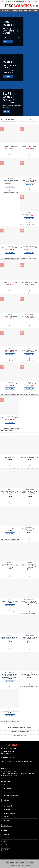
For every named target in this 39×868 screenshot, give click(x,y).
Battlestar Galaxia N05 (29, 180)
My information (9, 792)
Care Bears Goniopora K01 (29, 248)
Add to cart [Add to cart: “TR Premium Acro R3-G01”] (10, 321)
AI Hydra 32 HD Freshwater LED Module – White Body (29, 602)
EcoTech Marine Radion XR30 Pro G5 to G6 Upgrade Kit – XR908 (29, 493)
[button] (2, 6)
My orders (7, 785)
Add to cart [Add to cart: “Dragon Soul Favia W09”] (29, 389)
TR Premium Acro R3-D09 (10, 418)
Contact (6, 845)
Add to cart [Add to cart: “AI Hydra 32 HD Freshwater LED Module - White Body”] (29, 607)
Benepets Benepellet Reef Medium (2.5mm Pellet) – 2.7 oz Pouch (29, 566)
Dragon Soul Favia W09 (29, 384)
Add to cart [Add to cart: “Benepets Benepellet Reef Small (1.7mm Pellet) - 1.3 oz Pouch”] (10, 572)
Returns (6, 817)
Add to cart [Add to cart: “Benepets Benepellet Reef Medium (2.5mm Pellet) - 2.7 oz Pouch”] (29, 572)
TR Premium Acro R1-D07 (10, 350)
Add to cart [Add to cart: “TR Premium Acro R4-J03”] (29, 219)
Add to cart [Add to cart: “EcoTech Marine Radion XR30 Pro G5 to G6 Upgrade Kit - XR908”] (29, 499)
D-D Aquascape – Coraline (29, 458)
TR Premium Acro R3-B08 (10, 147)
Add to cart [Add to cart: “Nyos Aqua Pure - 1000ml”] (10, 716)
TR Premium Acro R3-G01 (10, 316)
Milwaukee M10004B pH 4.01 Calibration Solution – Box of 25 (10, 639)
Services (6, 838)
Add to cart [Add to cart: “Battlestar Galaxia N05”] (29, 185)
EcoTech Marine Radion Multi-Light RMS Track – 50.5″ (29, 639)
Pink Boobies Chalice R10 (29, 316)
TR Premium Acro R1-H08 (29, 283)
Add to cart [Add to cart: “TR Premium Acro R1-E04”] (29, 355)
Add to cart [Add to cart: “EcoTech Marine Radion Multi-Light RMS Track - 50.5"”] (29, 645)
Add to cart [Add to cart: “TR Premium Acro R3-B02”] (10, 252)
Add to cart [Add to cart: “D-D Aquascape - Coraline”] (29, 462)
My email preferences (11, 796)
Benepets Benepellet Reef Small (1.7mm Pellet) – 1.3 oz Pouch (10, 566)
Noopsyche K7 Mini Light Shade (29, 675)
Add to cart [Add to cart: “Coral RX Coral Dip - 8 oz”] (10, 606)
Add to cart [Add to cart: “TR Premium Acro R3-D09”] (10, 422)
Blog (5, 841)
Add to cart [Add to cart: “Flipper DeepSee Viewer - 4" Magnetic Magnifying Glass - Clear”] (10, 499)
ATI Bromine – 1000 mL (10, 529)
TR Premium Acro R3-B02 (10, 248)
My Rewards (7, 789)
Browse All (34, 120)
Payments (7, 810)
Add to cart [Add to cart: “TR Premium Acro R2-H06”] (10, 389)
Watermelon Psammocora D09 (10, 181)
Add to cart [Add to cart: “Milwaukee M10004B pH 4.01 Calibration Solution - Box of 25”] (10, 645)
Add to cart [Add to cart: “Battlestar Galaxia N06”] (29, 151)
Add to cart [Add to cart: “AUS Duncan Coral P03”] (10, 287)
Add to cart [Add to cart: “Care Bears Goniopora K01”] (29, 252)
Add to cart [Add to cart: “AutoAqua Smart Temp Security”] (29, 535)
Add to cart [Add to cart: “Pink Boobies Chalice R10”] (29, 321)
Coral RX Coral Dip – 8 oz (10, 601)
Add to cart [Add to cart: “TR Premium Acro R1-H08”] (29, 287)
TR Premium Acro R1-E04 (29, 350)
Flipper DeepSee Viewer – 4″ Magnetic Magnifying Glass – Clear (10, 493)
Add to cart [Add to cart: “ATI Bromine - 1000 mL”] (10, 534)
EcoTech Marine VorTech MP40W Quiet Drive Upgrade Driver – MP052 (10, 676)
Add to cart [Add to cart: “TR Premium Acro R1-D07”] (10, 355)
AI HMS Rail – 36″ (10, 458)
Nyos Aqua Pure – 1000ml (10, 711)
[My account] (34, 6)
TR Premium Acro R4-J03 (29, 214)
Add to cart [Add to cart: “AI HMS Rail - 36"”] (10, 462)
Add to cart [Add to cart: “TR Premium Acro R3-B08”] (10, 151)
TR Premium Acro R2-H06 (10, 384)
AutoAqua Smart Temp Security (29, 530)
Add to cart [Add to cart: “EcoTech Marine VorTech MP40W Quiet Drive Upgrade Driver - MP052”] (10, 682)
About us (6, 834)
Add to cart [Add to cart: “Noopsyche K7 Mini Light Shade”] (29, 680)
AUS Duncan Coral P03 (10, 283)
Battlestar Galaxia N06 (29, 147)
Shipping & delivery (10, 813)
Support (6, 820)
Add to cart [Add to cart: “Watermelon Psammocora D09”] (10, 186)
